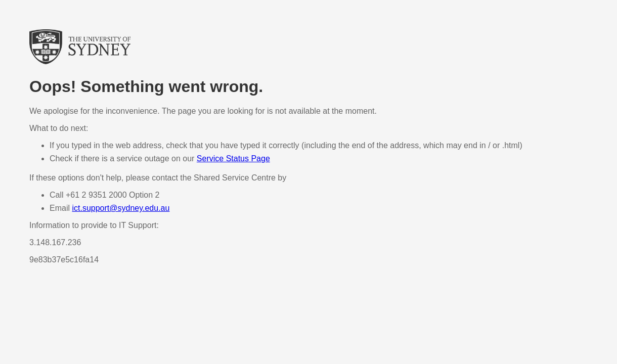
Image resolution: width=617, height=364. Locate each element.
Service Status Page (233, 158)
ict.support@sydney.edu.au (121, 208)
